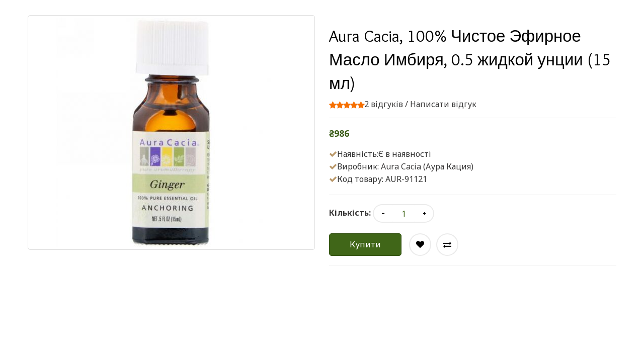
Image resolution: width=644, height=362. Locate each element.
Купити (365, 244)
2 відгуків (384, 104)
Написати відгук (443, 104)
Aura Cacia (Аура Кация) (427, 166)
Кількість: (350, 213)
